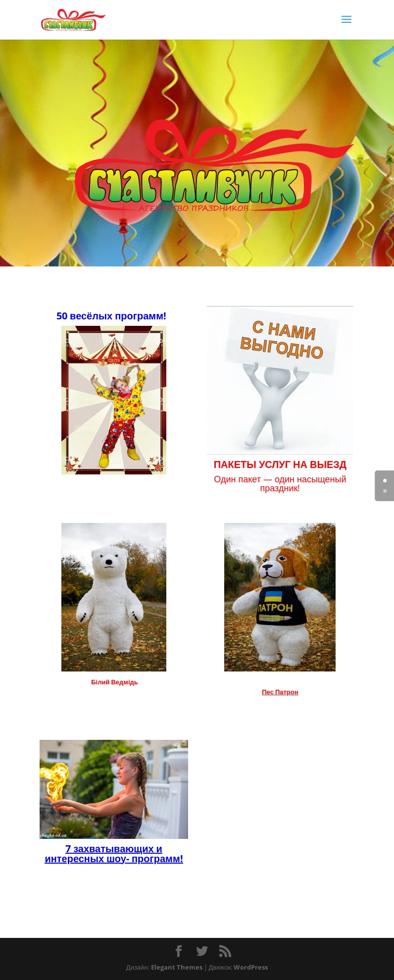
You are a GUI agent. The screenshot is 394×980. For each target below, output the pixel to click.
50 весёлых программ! (111, 316)
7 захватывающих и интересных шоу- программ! (114, 853)
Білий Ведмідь (115, 682)
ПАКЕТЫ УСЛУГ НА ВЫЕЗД (280, 464)
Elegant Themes (177, 967)
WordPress (251, 967)
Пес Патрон (280, 692)
